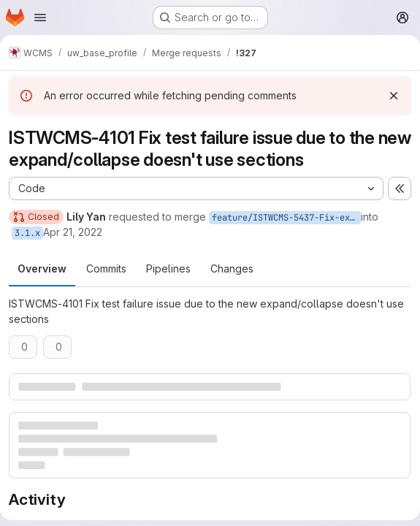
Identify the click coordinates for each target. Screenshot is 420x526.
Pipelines (168, 268)
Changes (232, 268)
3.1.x (27, 233)
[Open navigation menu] (40, 18)
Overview (42, 268)
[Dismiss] (394, 96)
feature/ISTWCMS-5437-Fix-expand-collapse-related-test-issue (286, 218)
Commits (106, 268)
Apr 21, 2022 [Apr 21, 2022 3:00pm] (73, 232)
